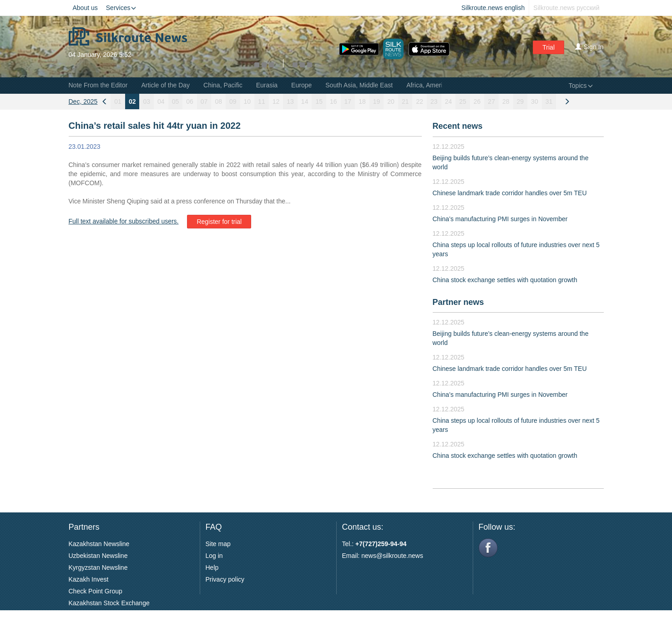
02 (132, 101)
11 (262, 101)
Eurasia (267, 85)
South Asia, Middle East (359, 85)
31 (549, 101)
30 (535, 101)
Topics (581, 86)
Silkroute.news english (493, 8)
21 (405, 101)
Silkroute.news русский (566, 8)
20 (391, 101)
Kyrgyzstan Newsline (98, 567)
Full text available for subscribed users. (124, 221)
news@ (372, 556)
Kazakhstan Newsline (99, 544)
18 (362, 101)
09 (233, 101)
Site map (218, 544)
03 (147, 101)
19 (377, 101)
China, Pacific (223, 85)
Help (212, 567)
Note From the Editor (98, 85)
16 (333, 101)
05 (176, 101)
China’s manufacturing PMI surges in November (500, 219)
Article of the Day (165, 85)
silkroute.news (403, 556)
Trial (548, 47)
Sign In (589, 47)
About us (85, 8)
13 (290, 101)
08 (218, 101)
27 (491, 101)
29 (520, 101)
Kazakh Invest (89, 579)
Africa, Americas (429, 85)
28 (506, 101)
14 (305, 101)
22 (419, 101)
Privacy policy (225, 579)
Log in (214, 556)
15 (319, 101)
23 (434, 101)
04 (161, 101)
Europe (301, 85)
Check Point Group (96, 591)
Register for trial (219, 222)
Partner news (458, 302)
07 (204, 101)
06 (190, 101)
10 (248, 101)
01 (118, 101)
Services (121, 8)
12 (276, 101)
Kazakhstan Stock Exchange (109, 603)
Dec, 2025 (83, 101)
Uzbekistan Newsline (98, 556)
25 (463, 101)
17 (348, 101)
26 (477, 101)
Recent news (458, 126)
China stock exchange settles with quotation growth (505, 280)
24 (449, 101)
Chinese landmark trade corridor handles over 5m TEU (510, 193)
